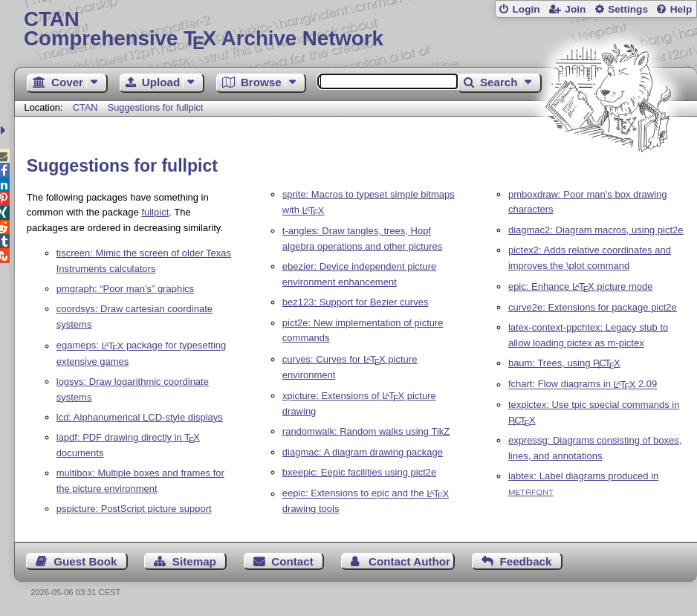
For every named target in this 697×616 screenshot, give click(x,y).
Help (681, 9)
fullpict (155, 212)
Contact (292, 561)
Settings (628, 9)
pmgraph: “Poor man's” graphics (125, 289)
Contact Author (409, 561)
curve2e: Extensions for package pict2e (593, 307)
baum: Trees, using (564, 363)
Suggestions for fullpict (156, 107)
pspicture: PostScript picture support (134, 509)
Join (575, 9)
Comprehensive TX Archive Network (356, 29)
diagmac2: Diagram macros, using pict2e (596, 230)
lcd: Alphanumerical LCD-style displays (140, 417)
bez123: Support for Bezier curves (356, 302)
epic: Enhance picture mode (581, 286)
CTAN (85, 107)
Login (526, 9)
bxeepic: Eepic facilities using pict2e (359, 472)
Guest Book (85, 561)
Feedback (525, 561)
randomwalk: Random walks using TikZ (366, 431)
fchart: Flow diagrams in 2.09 (583, 385)
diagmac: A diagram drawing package (363, 452)
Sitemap (194, 561)
